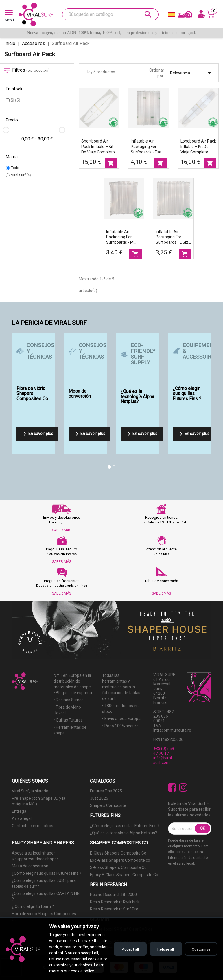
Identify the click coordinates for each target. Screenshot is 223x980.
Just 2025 (99, 798)
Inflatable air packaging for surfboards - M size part (120, 237)
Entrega (19, 811)
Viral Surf (21, 175)
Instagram (183, 787)
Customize (200, 943)
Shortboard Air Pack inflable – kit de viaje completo (98, 147)
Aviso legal (22, 818)
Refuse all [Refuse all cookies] (162, 943)
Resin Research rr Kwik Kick (115, 902)
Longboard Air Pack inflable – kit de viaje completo (198, 147)
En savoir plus (37, 434)
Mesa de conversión (30, 866)
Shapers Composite (108, 805)
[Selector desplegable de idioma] (171, 16)
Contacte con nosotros (33, 826)
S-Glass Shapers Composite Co (118, 867)
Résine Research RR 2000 (113, 895)
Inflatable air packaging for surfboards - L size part (173, 237)
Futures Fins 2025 (106, 791)
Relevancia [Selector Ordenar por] (191, 73)
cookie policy (61, 971)
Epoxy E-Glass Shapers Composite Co (124, 875)
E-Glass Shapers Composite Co (118, 853)
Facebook (172, 787)
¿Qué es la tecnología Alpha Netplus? (124, 833)
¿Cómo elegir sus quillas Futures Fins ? (125, 826)
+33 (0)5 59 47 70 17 (164, 751)
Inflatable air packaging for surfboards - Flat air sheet (146, 147)
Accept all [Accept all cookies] (125, 943)
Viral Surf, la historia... (31, 791)
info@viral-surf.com (163, 760)
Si (15, 100)
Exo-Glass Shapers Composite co (120, 860)
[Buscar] (110, 14)
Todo (15, 168)
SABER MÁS (62, 530)
